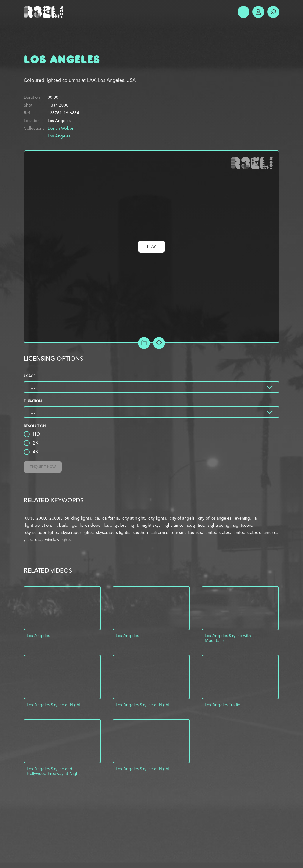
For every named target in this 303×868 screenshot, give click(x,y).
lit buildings (65, 525)
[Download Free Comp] (159, 343)
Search (273, 12)
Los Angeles (59, 136)
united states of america (256, 532)
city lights (157, 518)
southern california (150, 532)
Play (151, 247)
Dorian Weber (61, 128)
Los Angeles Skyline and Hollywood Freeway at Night (53, 771)
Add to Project (144, 343)
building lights (78, 518)
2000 (41, 518)
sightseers (243, 525)
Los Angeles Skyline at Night (54, 705)
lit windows (90, 525)
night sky (150, 525)
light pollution (38, 525)
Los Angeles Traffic (222, 705)
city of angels (182, 518)
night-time (172, 525)
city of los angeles (215, 518)
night (133, 525)
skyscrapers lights (113, 532)
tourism (178, 532)
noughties (195, 525)
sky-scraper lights (41, 532)
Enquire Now (43, 467)
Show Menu (243, 12)
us (29, 539)
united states (218, 532)
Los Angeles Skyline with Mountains (228, 638)
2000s (55, 518)
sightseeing (219, 525)
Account (258, 12)
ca (97, 518)
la (255, 518)
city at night (133, 518)
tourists (195, 532)
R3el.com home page (45, 12)
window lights (58, 539)
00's (29, 518)
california (111, 518)
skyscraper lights (77, 532)
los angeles (114, 525)
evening (242, 518)
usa (38, 539)
